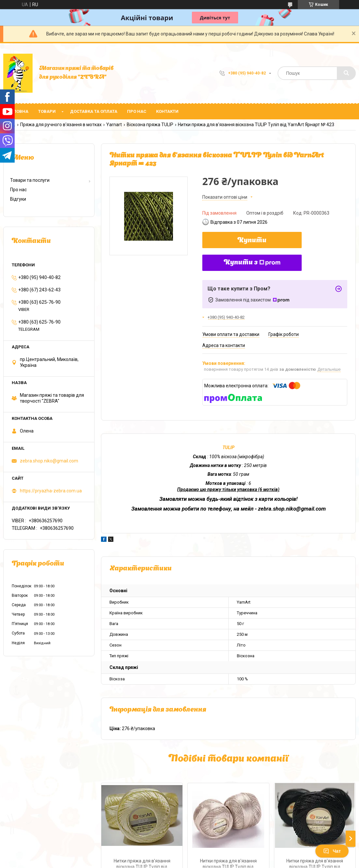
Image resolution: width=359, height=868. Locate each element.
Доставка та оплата (94, 111)
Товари (47, 111)
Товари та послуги (30, 180)
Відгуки (18, 199)
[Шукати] (346, 73)
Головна (18, 111)
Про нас (137, 111)
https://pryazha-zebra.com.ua (51, 491)
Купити (252, 241)
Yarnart (114, 125)
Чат (332, 851)
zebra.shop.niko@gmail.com (49, 461)
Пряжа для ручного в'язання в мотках (61, 125)
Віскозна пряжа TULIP (150, 125)
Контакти (167, 111)
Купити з (252, 263)
